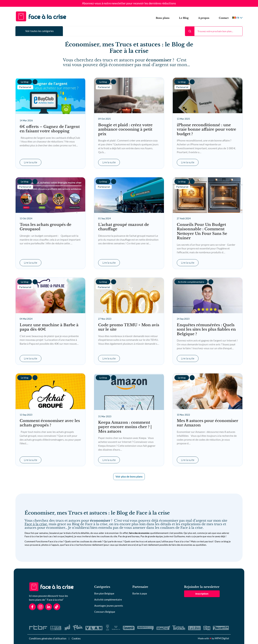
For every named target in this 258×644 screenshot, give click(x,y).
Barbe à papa (140, 593)
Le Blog (184, 18)
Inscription (202, 594)
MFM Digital (222, 638)
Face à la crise (36, 524)
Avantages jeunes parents (109, 606)
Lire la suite (31, 162)
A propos (204, 18)
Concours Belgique (105, 612)
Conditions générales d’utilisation (48, 638)
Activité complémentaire (108, 599)
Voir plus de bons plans (129, 476)
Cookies (76, 638)
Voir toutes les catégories (39, 31)
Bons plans (163, 18)
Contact (224, 18)
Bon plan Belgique (104, 593)
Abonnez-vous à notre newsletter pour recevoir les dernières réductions (129, 3)
